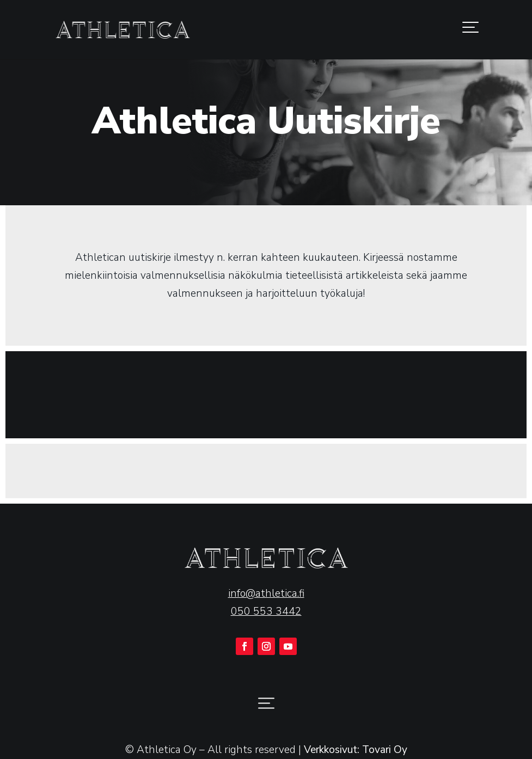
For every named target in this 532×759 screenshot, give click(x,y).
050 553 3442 (266, 611)
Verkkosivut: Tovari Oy (356, 750)
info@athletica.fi (266, 593)
